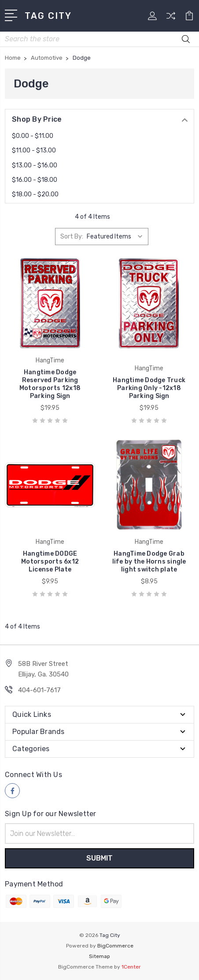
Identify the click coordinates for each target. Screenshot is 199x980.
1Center (131, 967)
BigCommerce (115, 946)
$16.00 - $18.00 (35, 180)
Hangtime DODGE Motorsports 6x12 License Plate (50, 562)
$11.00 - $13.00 (34, 150)
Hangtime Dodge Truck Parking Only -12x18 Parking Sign (149, 388)
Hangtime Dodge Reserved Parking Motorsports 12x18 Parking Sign (50, 384)
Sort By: (72, 237)
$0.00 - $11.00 (33, 136)
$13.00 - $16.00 (35, 165)
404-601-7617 (39, 690)
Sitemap (99, 956)
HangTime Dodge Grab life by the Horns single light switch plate (149, 562)
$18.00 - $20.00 (35, 194)
